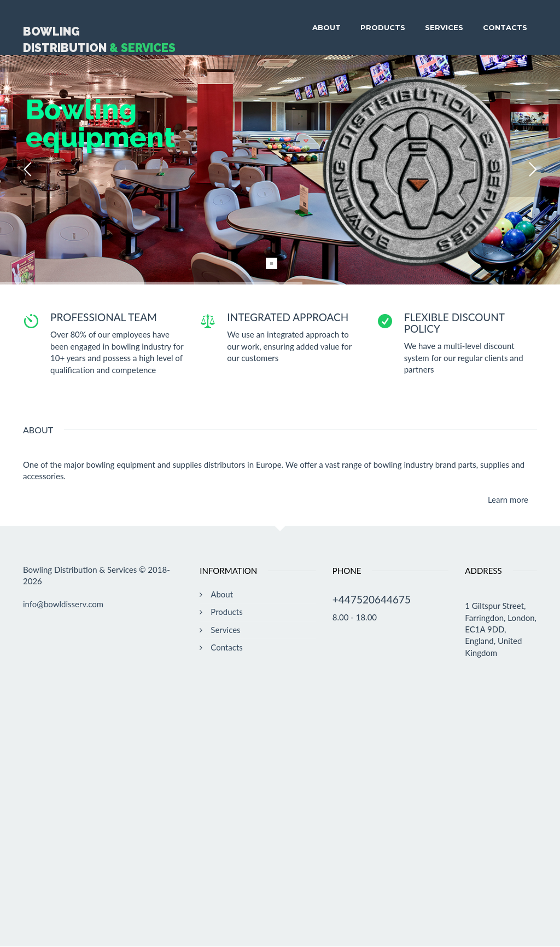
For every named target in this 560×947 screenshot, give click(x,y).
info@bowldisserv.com (63, 604)
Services (444, 27)
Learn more (508, 499)
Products (383, 27)
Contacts (505, 27)
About (326, 27)
